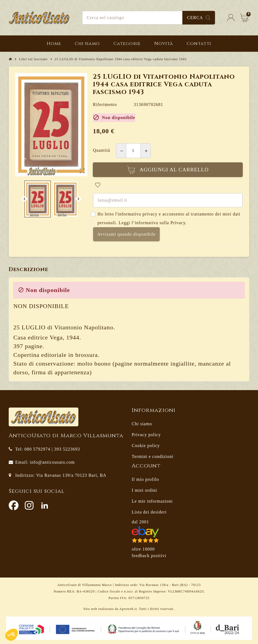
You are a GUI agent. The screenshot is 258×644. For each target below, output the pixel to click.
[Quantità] (133, 151)
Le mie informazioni (152, 501)
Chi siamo (142, 424)
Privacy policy (146, 435)
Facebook (14, 505)
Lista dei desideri (149, 512)
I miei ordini (144, 490)
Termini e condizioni (153, 456)
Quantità (101, 150)
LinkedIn (45, 505)
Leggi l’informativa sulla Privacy (152, 223)
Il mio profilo (145, 479)
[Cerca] (149, 18)
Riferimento (105, 104)
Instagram (29, 505)
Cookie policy (146, 446)
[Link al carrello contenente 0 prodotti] (244, 18)
